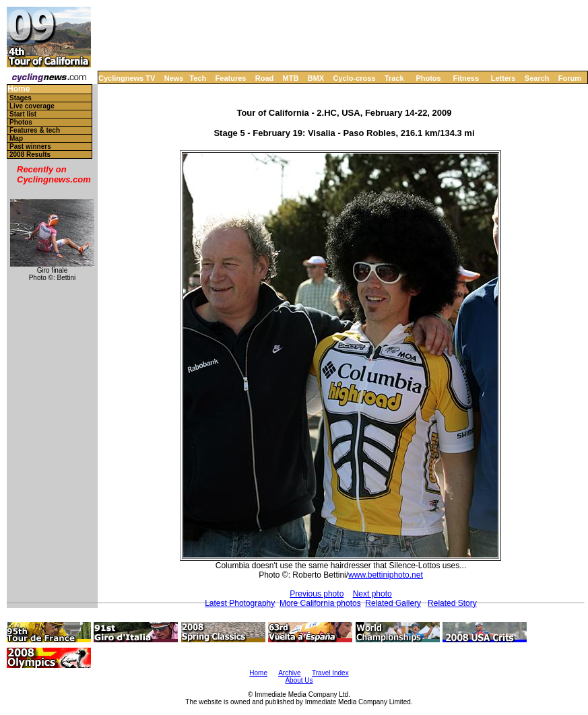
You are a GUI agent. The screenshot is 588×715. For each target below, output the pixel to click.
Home (19, 89)
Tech (198, 78)
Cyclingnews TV (127, 78)
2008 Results (30, 155)
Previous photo (317, 594)
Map (16, 138)
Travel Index (330, 673)
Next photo (372, 594)
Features (231, 78)
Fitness (466, 78)
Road (265, 78)
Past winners (30, 146)
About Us (299, 680)
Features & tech (35, 130)
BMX (316, 78)
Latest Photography (240, 603)
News (174, 78)
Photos (428, 78)
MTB (291, 78)
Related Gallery (393, 603)
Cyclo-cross (355, 78)
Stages (21, 98)
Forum (570, 78)
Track (394, 78)
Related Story (452, 603)
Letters (503, 78)
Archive (289, 673)
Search (537, 78)
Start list (23, 114)
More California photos (320, 603)
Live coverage (32, 106)
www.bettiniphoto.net (386, 575)
